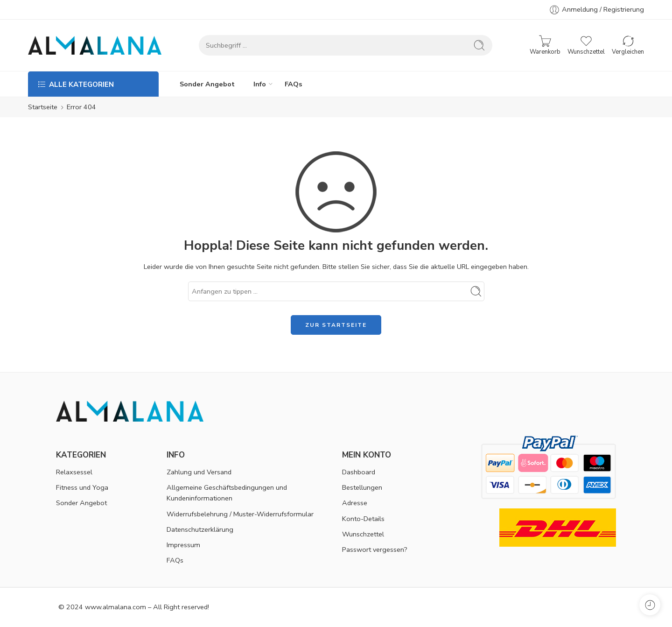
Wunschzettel (363, 534)
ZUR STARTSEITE (336, 325)
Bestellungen (362, 487)
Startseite (43, 107)
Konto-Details (363, 519)
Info (260, 84)
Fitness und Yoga (82, 487)
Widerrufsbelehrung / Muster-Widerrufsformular (240, 514)
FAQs (294, 84)
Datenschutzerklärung (200, 529)
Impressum (183, 545)
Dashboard (359, 472)
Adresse (355, 503)
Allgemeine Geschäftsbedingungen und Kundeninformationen (227, 493)
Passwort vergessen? (375, 550)
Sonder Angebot (207, 84)
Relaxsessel (74, 472)
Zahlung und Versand (199, 472)
